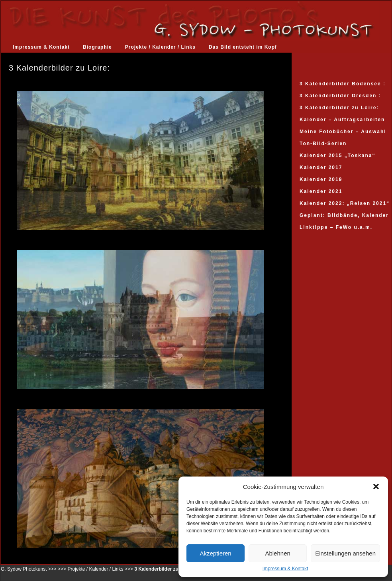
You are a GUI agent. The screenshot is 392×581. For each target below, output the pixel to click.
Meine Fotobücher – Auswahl (343, 132)
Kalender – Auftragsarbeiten (342, 120)
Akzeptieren (215, 553)
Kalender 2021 (321, 191)
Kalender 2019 (321, 179)
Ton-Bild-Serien (323, 144)
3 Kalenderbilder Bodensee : (343, 84)
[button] (376, 486)
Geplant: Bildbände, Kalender (344, 215)
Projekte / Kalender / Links (160, 47)
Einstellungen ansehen (345, 553)
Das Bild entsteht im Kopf (243, 47)
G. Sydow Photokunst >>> (29, 569)
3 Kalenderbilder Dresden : (340, 96)
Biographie (97, 47)
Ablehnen (277, 553)
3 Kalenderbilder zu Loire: (339, 108)
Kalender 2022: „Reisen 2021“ (345, 203)
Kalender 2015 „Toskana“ (338, 156)
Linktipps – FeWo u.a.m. (336, 227)
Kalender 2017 (321, 167)
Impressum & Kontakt (285, 569)
